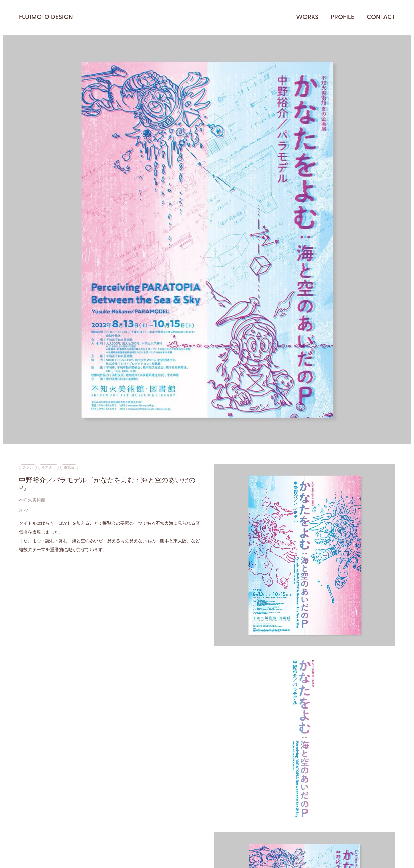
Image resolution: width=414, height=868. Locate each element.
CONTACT (381, 17)
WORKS (307, 17)
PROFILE (342, 17)
